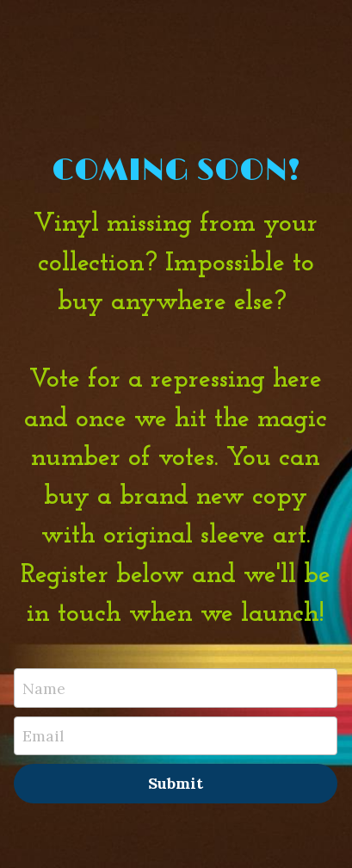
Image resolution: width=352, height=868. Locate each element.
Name (44, 688)
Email (43, 736)
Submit (176, 783)
